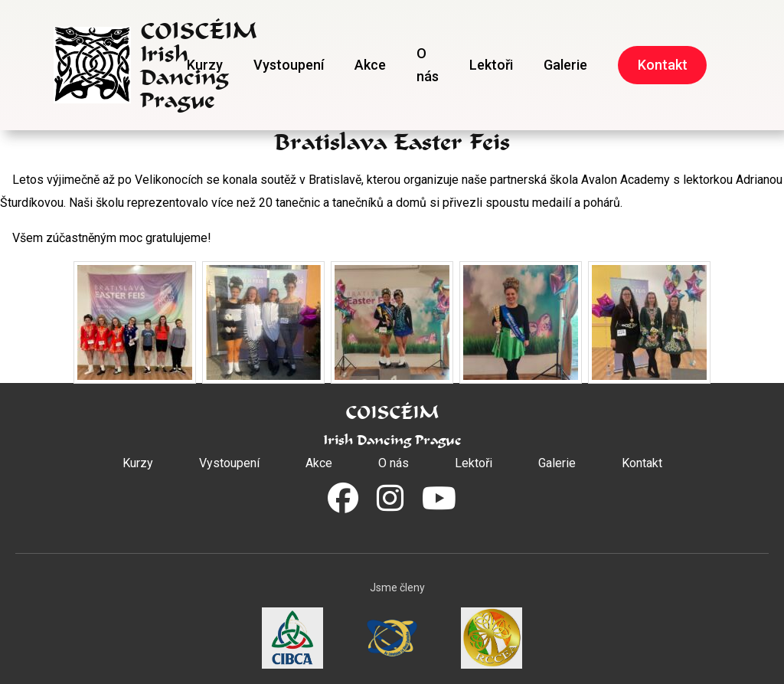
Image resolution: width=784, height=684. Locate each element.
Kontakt (663, 65)
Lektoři (491, 65)
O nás (428, 65)
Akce (370, 65)
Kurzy (205, 65)
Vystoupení (289, 65)
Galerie (565, 65)
